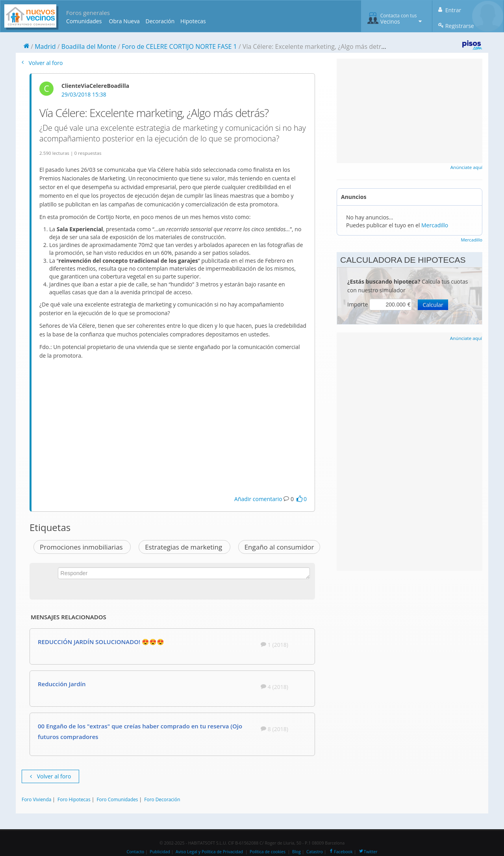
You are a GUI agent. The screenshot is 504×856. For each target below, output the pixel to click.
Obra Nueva (124, 21)
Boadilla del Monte (89, 46)
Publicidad (160, 852)
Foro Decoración (162, 799)
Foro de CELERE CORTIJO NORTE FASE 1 (179, 46)
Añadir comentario (258, 499)
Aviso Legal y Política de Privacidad (209, 852)
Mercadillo (435, 225)
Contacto (135, 852)
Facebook (340, 852)
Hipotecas (193, 21)
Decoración (160, 21)
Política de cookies (268, 852)
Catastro (315, 852)
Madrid (45, 46)
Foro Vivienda (36, 799)
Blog (296, 852)
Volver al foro (42, 63)
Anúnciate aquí (466, 167)
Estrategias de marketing (184, 547)
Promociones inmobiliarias (82, 547)
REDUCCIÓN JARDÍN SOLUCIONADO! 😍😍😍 (101, 642)
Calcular (433, 305)
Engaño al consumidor (279, 547)
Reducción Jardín (62, 684)
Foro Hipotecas (74, 799)
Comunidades (84, 21)
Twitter (368, 852)
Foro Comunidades (117, 799)
